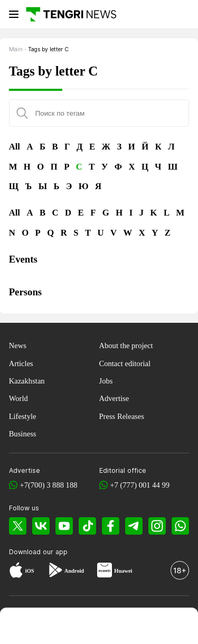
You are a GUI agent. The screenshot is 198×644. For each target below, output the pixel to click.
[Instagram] (157, 526)
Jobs (106, 381)
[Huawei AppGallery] (105, 572)
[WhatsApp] (180, 526)
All (15, 147)
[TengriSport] (101, 627)
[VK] (41, 526)
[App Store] (16, 572)
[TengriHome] (60, 627)
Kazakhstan (27, 381)
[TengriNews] (20, 627)
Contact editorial (125, 363)
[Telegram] (134, 526)
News (18, 346)
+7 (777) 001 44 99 (140, 485)
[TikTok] (87, 526)
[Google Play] (55, 572)
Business (23, 434)
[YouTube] (64, 526)
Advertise (114, 398)
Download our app (38, 552)
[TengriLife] (139, 627)
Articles (21, 363)
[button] (178, 627)
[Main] (70, 14)
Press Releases (122, 416)
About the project (126, 346)
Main (16, 49)
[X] (18, 526)
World (18, 398)
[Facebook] (111, 526)
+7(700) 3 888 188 (48, 485)
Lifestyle (23, 416)
